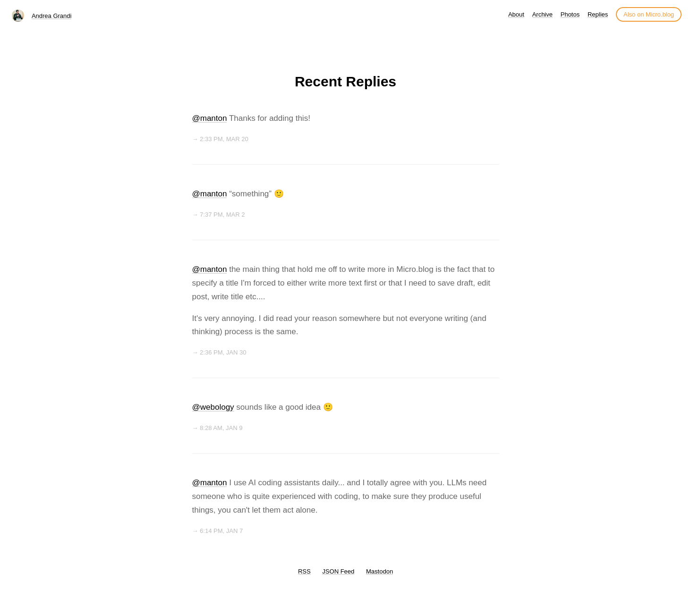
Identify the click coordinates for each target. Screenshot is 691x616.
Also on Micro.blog (649, 14)
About (516, 14)
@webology (213, 407)
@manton (210, 118)
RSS (304, 571)
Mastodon (380, 571)
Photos (570, 14)
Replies (598, 14)
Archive (542, 14)
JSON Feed (338, 571)
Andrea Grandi (52, 16)
